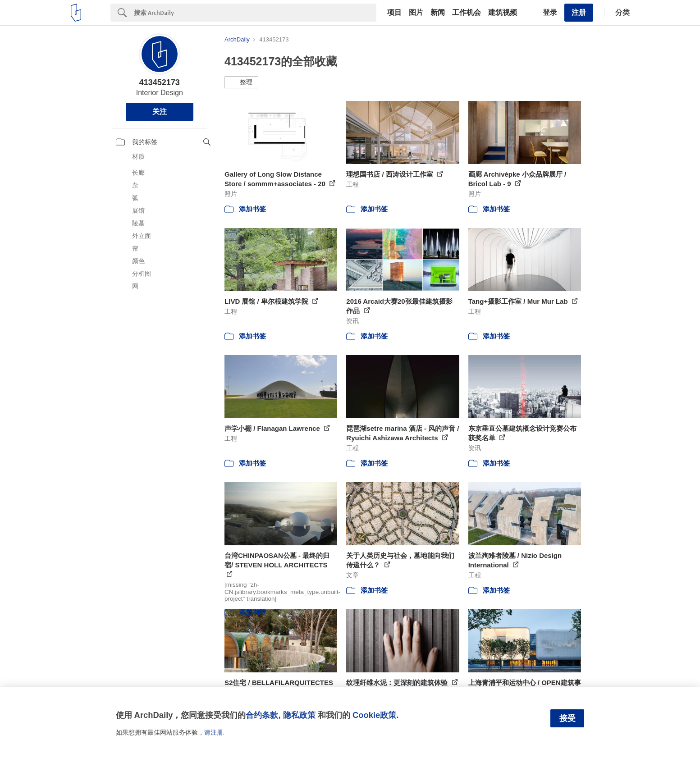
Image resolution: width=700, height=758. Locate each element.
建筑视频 (503, 13)
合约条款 (262, 715)
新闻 (438, 13)
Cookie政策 (374, 715)
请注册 (214, 732)
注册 (579, 12)
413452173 (160, 82)
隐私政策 (299, 715)
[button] (241, 82)
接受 (567, 718)
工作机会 (467, 13)
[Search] (255, 13)
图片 (416, 13)
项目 (394, 13)
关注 (160, 112)
